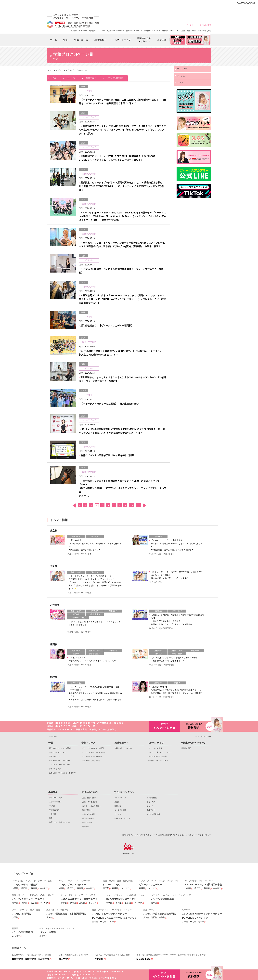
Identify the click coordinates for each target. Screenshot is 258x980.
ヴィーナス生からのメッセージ (160, 752)
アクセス (190, 25)
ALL (54, 77)
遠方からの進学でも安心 (157, 756)
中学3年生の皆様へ (182, 10)
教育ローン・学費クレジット (60, 822)
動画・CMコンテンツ (122, 818)
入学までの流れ (55, 802)
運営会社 (126, 835)
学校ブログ (90, 77)
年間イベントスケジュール (158, 761)
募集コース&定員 (56, 798)
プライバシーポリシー (187, 835)
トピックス (151, 802)
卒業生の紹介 (186, 748)
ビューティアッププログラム (60, 761)
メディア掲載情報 (114, 77)
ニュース (71, 77)
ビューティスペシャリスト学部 (94, 752)
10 (132, 505)
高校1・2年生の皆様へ (146, 10)
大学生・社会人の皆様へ (158, 10)
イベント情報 (152, 798)
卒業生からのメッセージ (193, 743)
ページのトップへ (203, 736)
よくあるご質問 (206, 25)
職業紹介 (118, 806)
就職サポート (121, 743)
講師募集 (86, 827)
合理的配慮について (166, 835)
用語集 (117, 802)
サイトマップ (205, 835)
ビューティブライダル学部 (92, 756)
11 (138, 505)
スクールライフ (55, 769)
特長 (51, 743)
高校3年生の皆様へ (134, 10)
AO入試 (52, 806)
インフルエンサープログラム (60, 765)
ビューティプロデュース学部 (93, 748)
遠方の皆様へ (170, 10)
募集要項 (53, 792)
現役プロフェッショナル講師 (60, 748)
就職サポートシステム (124, 748)
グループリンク (120, 798)
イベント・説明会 (164, 726)
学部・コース (88, 743)
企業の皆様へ (205, 10)
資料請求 (196, 726)
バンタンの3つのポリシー (144, 835)
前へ (74, 505)
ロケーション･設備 (155, 748)
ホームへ (53, 736)
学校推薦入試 (54, 810)
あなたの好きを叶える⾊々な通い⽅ (62, 773)
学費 (51, 818)
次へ (145, 505)
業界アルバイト (55, 756)
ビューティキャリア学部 (91, 761)
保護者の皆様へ (194, 10)
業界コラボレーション (57, 752)
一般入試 (52, 814)
